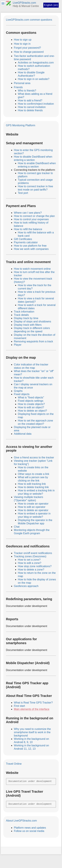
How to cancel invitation (32, 107)
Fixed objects (22, 394)
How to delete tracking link (33, 487)
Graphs (18, 391)
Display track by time (26, 318)
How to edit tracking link (32, 484)
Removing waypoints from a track (33, 341)
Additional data (23, 434)
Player (18, 345)
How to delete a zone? (31, 570)
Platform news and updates (30, 828)
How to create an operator (33, 504)
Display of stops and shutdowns (32, 322)
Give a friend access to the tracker (34, 457)
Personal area (22, 83)
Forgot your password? (27, 48)
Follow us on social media (29, 831)
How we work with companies (31, 249)
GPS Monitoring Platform (21, 125)
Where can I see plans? (28, 213)
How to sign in (22, 44)
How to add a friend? (30, 100)
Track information (24, 312)
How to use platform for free (30, 246)
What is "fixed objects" (31, 397)
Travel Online (14, 764)
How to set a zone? (29, 560)
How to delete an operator (33, 510)
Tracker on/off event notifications (33, 553)
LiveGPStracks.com (24, 3)
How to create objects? (31, 404)
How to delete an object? (32, 411)
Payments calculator (26, 242)
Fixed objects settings (31, 401)
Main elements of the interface (32, 709)
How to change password (29, 52)
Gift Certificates (23, 239)
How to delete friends (30, 110)
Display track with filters (28, 325)
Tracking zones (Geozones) (30, 556)
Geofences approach (26, 586)
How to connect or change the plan (34, 216)
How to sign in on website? (34, 79)
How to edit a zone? (30, 563)
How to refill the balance (28, 229)
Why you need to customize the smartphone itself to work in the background (32, 732)
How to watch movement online (32, 269)
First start (19, 706)
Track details (21, 315)
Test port (23, 193)
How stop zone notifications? (35, 566)
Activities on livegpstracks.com (36, 63)
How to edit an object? (31, 407)
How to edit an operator (32, 507)
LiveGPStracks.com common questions (29, 20)
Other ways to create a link (33, 474)
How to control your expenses (31, 219)
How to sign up (23, 40)
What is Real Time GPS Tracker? (33, 703)
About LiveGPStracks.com (21, 821)
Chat (17, 527)
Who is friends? (27, 91)
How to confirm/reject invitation (36, 104)
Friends (18, 87)
